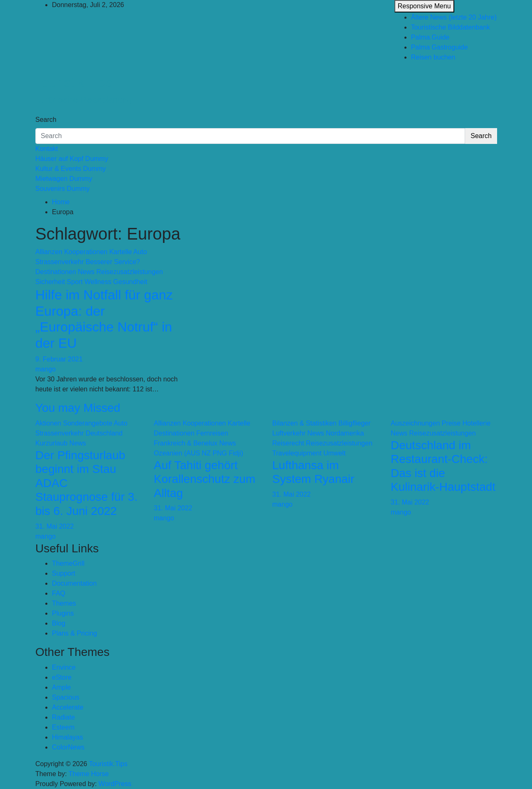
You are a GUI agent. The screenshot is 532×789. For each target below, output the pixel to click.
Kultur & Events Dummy (71, 169)
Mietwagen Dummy (64, 179)
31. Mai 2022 (55, 526)
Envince (64, 667)
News (86, 272)
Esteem (63, 727)
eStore (62, 677)
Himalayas (68, 737)
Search (46, 120)
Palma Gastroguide (440, 47)
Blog (59, 623)
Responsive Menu (424, 6)
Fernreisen (212, 433)
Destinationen (56, 272)
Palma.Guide (430, 37)
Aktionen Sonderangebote (74, 423)
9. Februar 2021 (59, 359)
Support (64, 573)
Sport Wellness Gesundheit (107, 282)
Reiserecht (288, 443)
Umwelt (334, 453)
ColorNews (68, 747)
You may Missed (78, 408)
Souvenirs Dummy (63, 189)
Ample (61, 687)
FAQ (59, 593)
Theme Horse (89, 774)
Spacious (66, 697)
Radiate (63, 717)
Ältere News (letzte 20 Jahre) (454, 17)
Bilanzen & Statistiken (304, 423)
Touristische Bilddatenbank (451, 27)
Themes (64, 603)
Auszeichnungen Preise (426, 423)
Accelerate (68, 707)
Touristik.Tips (74, 82)
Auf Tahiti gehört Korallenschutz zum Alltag (204, 479)
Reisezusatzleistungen (130, 272)
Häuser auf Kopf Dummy (72, 159)
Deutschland (104, 433)
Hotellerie (477, 423)
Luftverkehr (289, 433)
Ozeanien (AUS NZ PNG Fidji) (198, 453)
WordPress (115, 784)
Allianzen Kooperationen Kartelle (84, 252)
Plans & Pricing (75, 633)
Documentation (74, 583)
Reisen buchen (433, 57)
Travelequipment (297, 453)
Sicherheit (50, 282)
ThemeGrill (68, 563)
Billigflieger (354, 423)
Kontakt (47, 149)
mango (46, 369)
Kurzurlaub (51, 443)
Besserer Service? (113, 262)
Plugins (63, 613)
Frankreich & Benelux (186, 443)
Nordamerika (345, 433)
